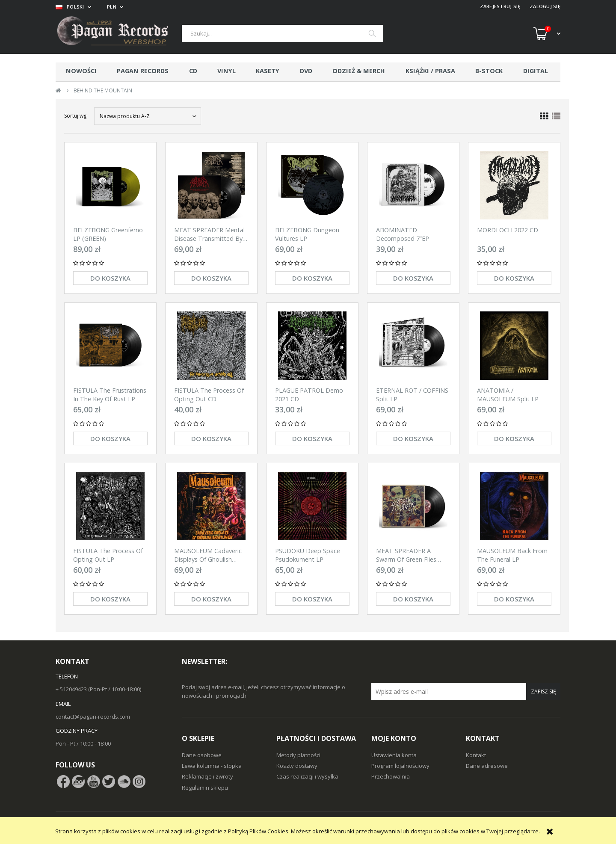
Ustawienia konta (394, 755)
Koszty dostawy (297, 766)
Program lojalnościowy (400, 766)
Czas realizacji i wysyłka (307, 776)
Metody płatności (298, 755)
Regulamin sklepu (205, 788)
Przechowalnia (391, 776)
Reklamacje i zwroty (207, 776)
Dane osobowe (202, 755)
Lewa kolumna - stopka (212, 766)
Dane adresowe (487, 766)
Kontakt (476, 755)
